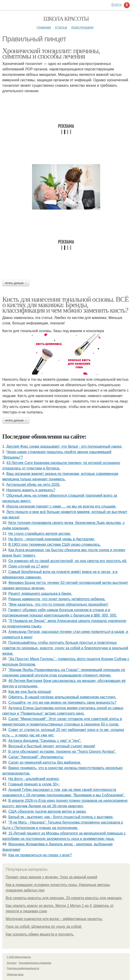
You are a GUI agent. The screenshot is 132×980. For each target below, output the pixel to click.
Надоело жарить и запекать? (31, 490)
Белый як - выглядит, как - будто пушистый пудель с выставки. (61, 817)
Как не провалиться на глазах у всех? (40, 855)
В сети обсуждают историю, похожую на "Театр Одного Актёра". (62, 752)
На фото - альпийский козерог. (34, 779)
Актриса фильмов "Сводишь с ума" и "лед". (45, 741)
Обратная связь (15, 974)
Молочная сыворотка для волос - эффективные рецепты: (54, 919)
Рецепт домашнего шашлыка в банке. (40, 594)
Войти (116, 5)
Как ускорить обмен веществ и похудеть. (40, 934)
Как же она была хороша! (30, 692)
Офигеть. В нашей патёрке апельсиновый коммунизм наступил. (62, 697)
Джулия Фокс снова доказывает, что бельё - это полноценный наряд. (64, 446)
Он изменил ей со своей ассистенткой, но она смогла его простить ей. (68, 561)
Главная (44, 27)
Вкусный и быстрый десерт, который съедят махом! (52, 746)
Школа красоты (66, 19)
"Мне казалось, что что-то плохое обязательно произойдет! (59, 604)
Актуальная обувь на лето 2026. (33, 485)
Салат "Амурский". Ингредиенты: (36, 757)
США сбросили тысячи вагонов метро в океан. (47, 811)
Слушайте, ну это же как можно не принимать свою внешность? (62, 702)
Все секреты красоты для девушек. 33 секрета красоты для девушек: (64, 898)
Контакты (12, 963)
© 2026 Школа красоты (19, 957)
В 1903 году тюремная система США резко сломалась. (55, 544)
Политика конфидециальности (23, 968)
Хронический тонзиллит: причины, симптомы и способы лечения (51, 53)
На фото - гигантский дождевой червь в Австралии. (52, 539)
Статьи (61, 27)
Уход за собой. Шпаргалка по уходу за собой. (44, 927)
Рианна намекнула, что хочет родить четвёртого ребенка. (57, 599)
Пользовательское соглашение (35, 963)
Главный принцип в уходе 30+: (34, 784)
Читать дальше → (16, 283)
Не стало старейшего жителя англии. (40, 534)
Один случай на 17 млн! (29, 566)
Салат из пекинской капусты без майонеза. (45, 762)
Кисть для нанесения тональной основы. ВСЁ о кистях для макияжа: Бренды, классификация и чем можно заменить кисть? (66, 305)
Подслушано (82, 27)
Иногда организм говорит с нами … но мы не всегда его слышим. (61, 506)
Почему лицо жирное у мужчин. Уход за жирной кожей (51, 877)
